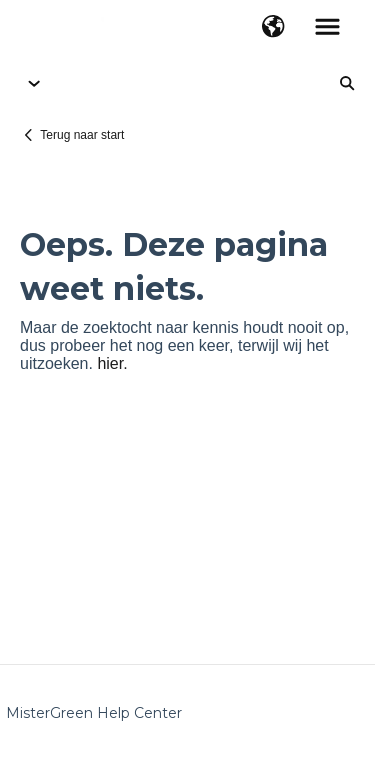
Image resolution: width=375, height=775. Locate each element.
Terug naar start (82, 135)
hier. (112, 363)
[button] (273, 28)
